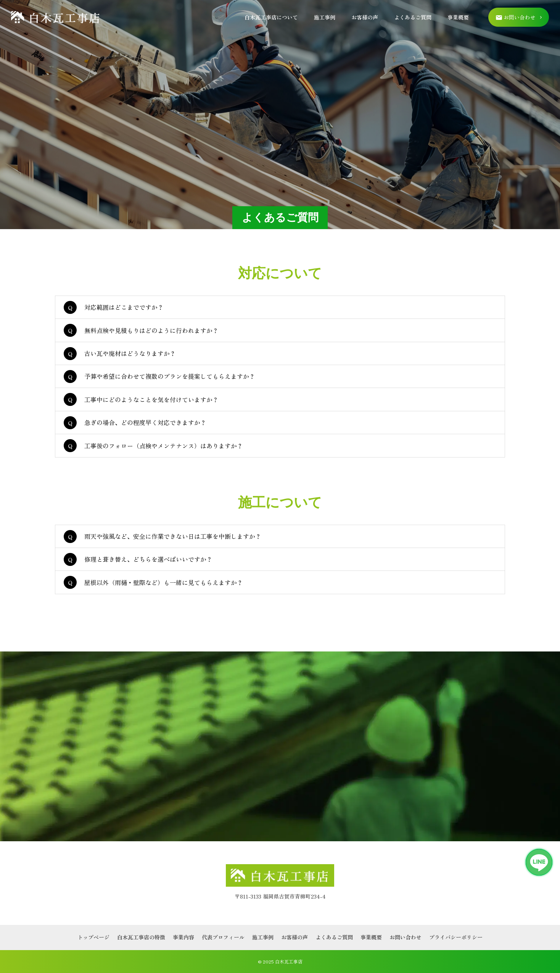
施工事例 (325, 17)
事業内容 (183, 937)
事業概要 (458, 17)
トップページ (93, 937)
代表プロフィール (223, 937)
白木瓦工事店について (271, 17)
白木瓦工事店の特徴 (141, 937)
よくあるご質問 (413, 17)
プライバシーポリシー (456, 937)
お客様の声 (365, 17)
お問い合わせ (406, 937)
